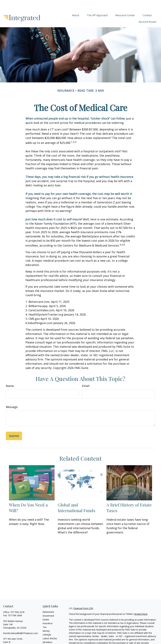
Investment (48, 606)
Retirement (48, 602)
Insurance (48, 614)
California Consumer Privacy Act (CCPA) (89, 642)
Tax (44, 618)
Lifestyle (47, 625)
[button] (76, 6)
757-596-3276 (17, 603)
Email (86, 376)
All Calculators (50, 637)
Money (46, 621)
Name (10, 376)
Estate (46, 610)
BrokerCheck (141, 605)
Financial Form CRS (83, 599)
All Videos (47, 633)
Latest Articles (50, 629)
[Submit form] (14, 426)
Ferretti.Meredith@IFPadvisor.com (21, 624)
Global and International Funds (76, 498)
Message (12, 397)
